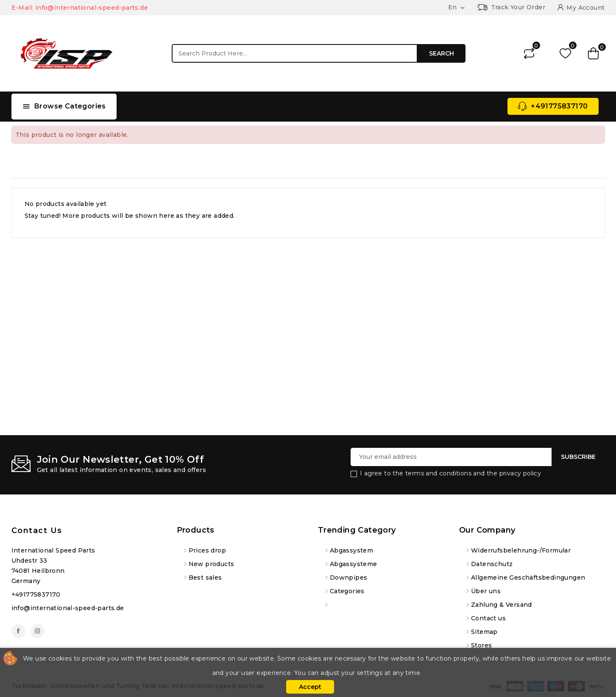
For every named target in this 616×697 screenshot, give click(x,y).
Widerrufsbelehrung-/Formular (521, 550)
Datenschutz (492, 564)
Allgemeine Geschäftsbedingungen (528, 578)
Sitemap (484, 632)
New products (212, 564)
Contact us (37, 530)
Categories (347, 591)
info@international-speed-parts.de (68, 608)
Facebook (18, 631)
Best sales (205, 578)
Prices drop (207, 550)
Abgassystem (351, 550)
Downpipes (349, 578)
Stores (481, 645)
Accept (310, 687)
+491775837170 (559, 106)
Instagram (38, 631)
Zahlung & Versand (502, 605)
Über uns (486, 591)
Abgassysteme (354, 564)
